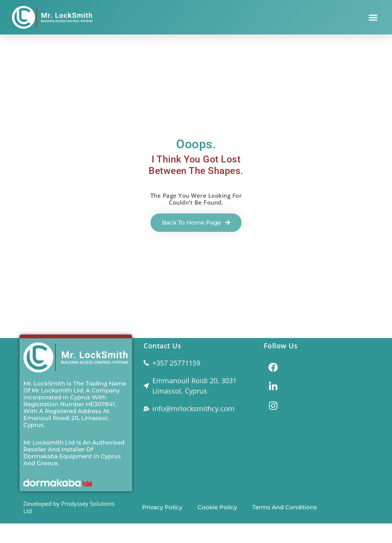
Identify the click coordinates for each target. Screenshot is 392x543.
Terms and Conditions (285, 507)
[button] (373, 17)
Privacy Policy (162, 507)
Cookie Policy (217, 507)
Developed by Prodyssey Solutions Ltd (69, 507)
